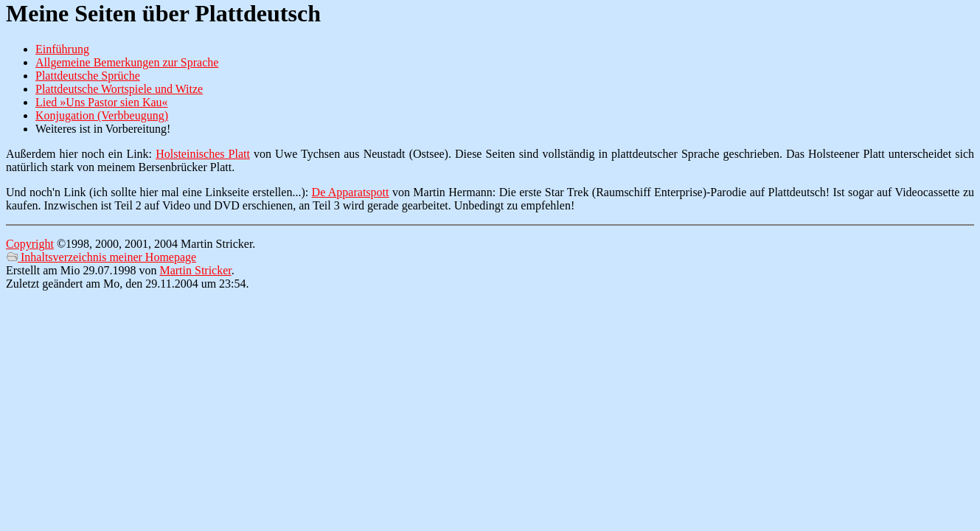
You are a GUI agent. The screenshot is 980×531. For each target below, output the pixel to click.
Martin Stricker (195, 270)
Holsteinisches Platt (203, 154)
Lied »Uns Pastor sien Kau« (102, 102)
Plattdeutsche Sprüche (88, 76)
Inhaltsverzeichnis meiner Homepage (101, 257)
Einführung (62, 49)
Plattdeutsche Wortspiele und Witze (119, 89)
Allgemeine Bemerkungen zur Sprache (127, 62)
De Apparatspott (351, 192)
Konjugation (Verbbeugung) (102, 115)
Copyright (30, 244)
